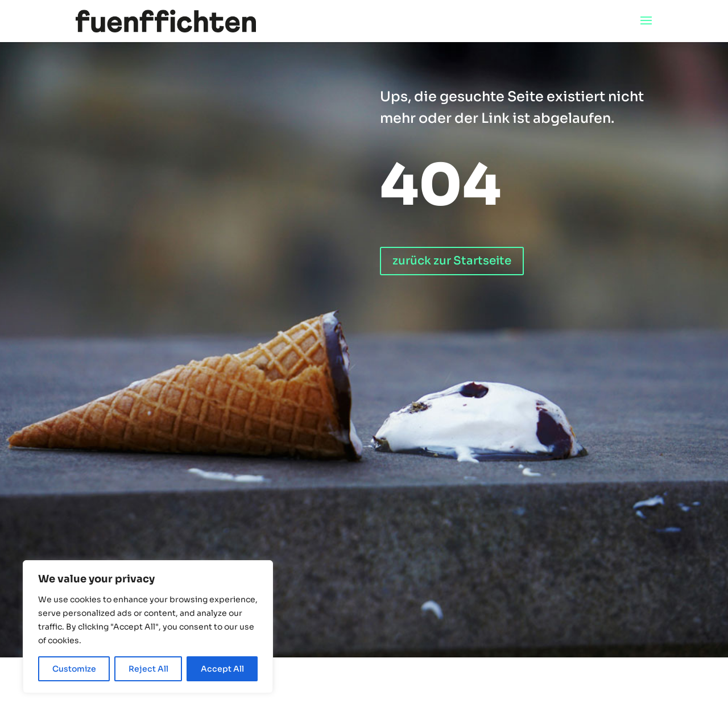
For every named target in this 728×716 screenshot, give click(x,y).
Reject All (148, 669)
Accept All (222, 669)
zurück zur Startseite (452, 261)
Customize (74, 669)
